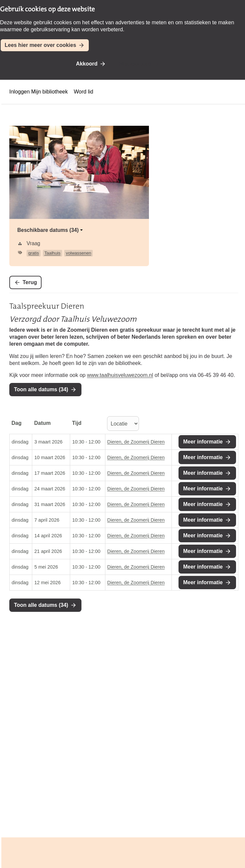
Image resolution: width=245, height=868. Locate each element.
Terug (30, 282)
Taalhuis (52, 253)
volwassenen (78, 253)
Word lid (83, 92)
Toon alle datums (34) (41, 389)
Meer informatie (203, 442)
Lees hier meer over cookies (40, 45)
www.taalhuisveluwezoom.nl (120, 375)
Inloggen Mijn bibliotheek (39, 92)
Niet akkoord (135, 64)
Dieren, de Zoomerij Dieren (136, 442)
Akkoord (87, 64)
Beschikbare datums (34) (51, 230)
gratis (34, 253)
